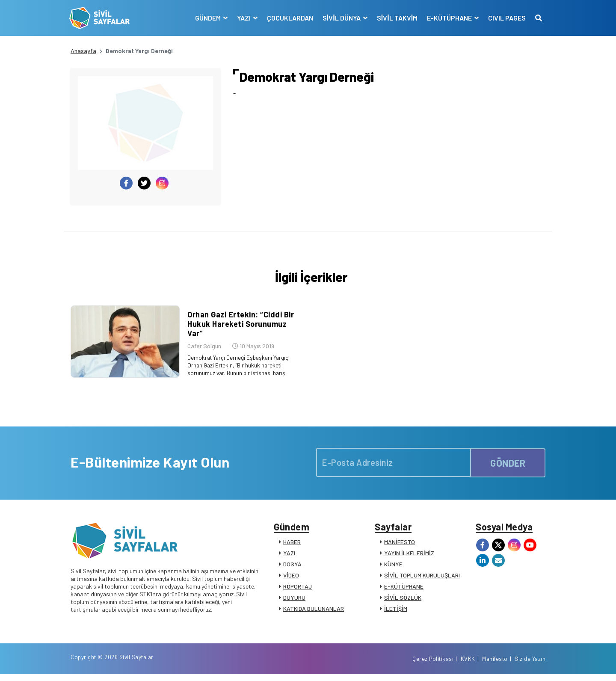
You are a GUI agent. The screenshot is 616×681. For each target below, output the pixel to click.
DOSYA (292, 568)
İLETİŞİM (396, 613)
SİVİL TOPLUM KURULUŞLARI (422, 579)
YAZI (289, 557)
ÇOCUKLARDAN (289, 18)
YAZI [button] (243, 18)
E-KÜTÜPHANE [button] (449, 18)
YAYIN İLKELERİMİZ (409, 557)
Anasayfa (83, 51)
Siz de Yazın (530, 665)
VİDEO (291, 579)
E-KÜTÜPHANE (404, 591)
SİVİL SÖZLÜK (403, 602)
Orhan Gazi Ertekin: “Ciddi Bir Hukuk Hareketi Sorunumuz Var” (239, 326)
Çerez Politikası (433, 665)
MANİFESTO (400, 546)
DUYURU (294, 602)
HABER (292, 546)
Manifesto (495, 665)
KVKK (468, 665)
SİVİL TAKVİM (396, 18)
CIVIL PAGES (506, 18)
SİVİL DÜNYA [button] (341, 18)
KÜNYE (393, 568)
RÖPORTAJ (298, 591)
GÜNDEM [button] (207, 18)
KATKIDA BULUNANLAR (314, 613)
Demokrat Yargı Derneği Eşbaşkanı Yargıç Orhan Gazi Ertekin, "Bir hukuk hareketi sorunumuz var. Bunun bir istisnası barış (239, 368)
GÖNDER (508, 465)
